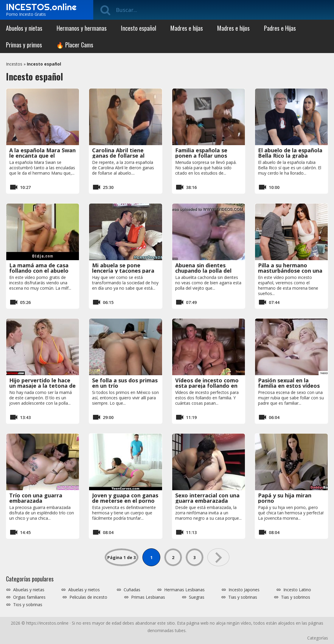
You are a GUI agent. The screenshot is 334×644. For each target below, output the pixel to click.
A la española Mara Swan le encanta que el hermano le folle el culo (42, 156)
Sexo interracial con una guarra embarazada (207, 498)
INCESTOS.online (41, 7)
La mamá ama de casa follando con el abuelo (39, 268)
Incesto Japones (244, 590)
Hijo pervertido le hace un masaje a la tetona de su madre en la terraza (42, 386)
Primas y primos (24, 45)
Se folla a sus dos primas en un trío (125, 383)
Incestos (14, 64)
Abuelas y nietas (29, 590)
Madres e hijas (187, 28)
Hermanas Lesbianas (184, 590)
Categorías (318, 638)
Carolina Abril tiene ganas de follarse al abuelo (118, 156)
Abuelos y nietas (24, 28)
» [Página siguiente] (218, 557)
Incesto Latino (297, 590)
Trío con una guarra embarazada (36, 498)
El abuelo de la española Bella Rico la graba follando (290, 156)
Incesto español (139, 28)
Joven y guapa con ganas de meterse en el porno (125, 498)
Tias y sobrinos (296, 597)
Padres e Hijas (280, 28)
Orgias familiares (29, 597)
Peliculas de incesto (88, 597)
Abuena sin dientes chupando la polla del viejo (203, 271)
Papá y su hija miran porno (285, 498)
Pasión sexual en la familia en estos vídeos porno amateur (289, 386)
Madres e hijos (233, 28)
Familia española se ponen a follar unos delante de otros (201, 156)
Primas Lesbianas (148, 597)
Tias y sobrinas (243, 597)
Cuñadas (132, 590)
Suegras (197, 597)
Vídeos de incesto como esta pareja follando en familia (207, 386)
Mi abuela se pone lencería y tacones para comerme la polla (123, 271)
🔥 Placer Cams (75, 45)
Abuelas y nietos (84, 590)
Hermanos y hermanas (82, 28)
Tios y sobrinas (28, 605)
